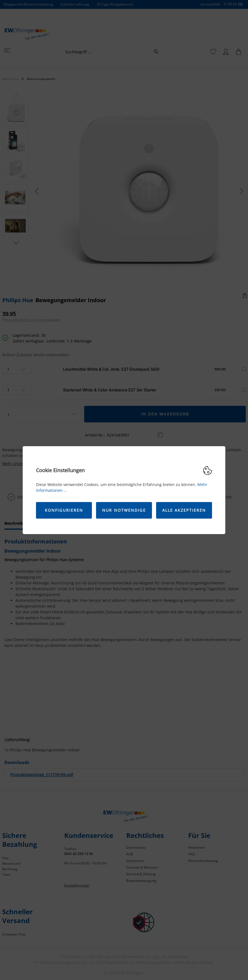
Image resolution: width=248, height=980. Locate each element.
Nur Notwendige (124, 510)
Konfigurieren (64, 510)
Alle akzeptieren (184, 510)
